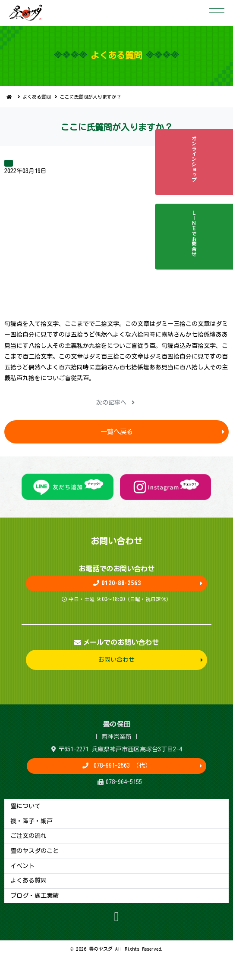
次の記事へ (115, 403)
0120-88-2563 (117, 583)
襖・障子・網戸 (31, 821)
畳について (25, 806)
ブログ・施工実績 (35, 896)
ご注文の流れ (28, 836)
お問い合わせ (116, 660)
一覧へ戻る (117, 431)
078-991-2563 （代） (121, 766)
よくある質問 (37, 97)
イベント (22, 866)
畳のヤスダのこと (35, 851)
